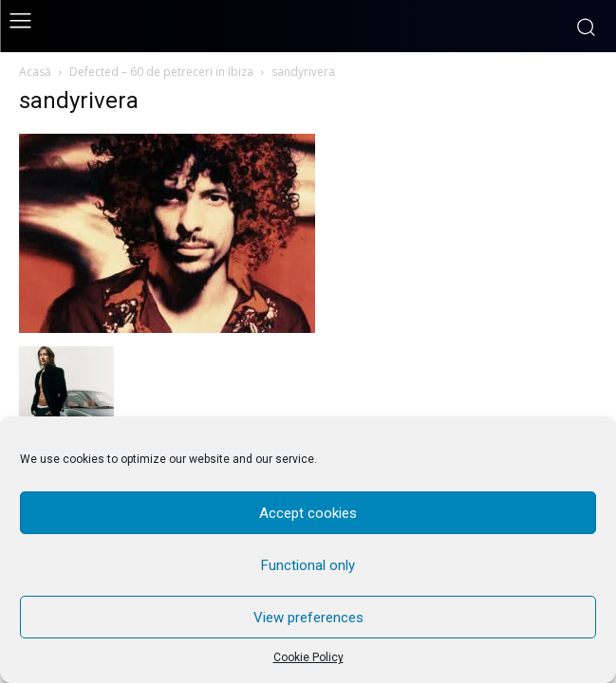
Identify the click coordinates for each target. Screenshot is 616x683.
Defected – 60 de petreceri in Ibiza (161, 72)
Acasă (35, 72)
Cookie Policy (308, 657)
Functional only (308, 565)
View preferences (308, 618)
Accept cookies (308, 513)
